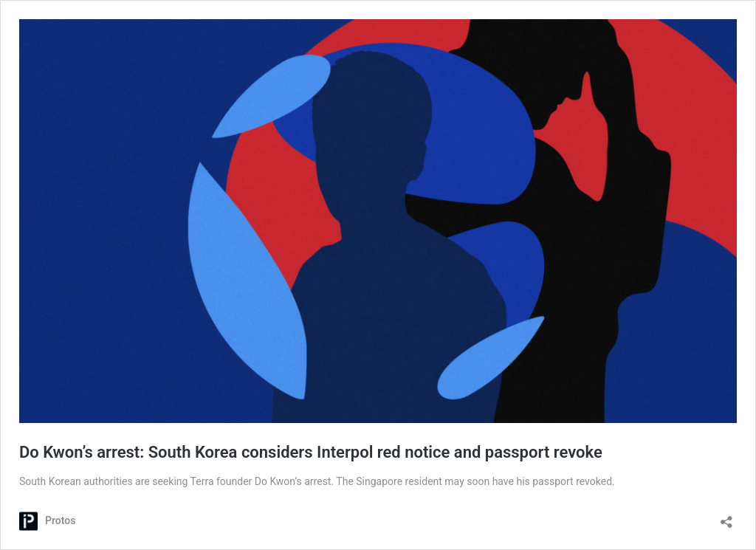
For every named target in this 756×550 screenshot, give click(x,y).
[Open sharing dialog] (726, 517)
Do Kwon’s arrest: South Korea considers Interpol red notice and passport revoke (311, 452)
